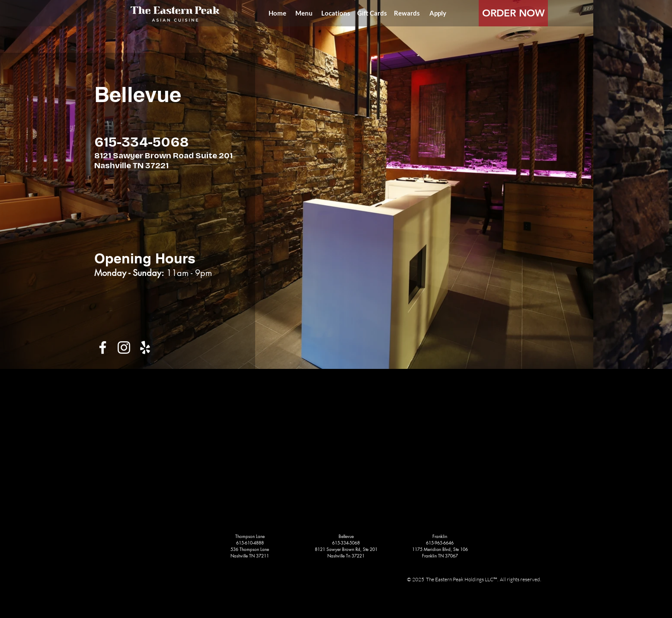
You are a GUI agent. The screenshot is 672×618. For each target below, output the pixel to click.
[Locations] (336, 13)
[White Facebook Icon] (103, 347)
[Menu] (304, 13)
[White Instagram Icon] (124, 347)
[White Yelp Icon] (145, 347)
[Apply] (438, 13)
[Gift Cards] (372, 13)
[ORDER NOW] (513, 13)
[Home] (277, 13)
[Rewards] (407, 13)
